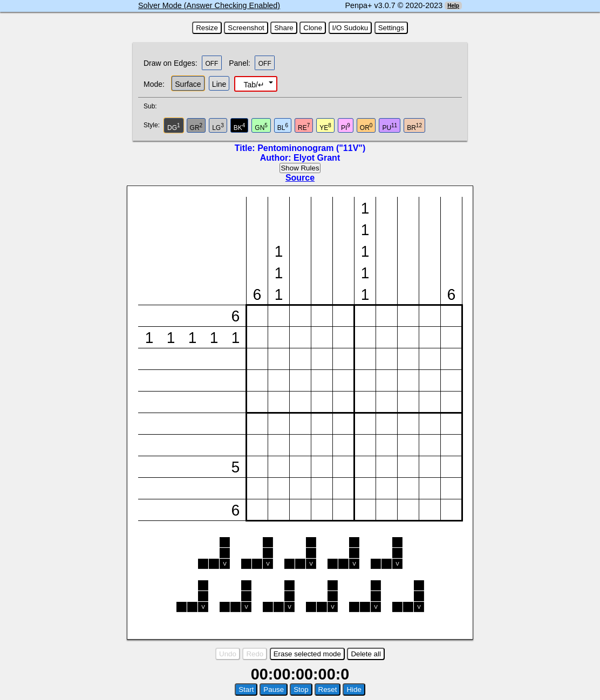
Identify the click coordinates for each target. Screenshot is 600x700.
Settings (391, 28)
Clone (313, 28)
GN (261, 127)
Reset (328, 689)
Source (300, 178)
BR (414, 127)
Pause (274, 689)
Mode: (154, 84)
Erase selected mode (307, 654)
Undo (228, 654)
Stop (301, 689)
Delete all (366, 654)
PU (390, 127)
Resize (207, 28)
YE (325, 127)
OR (366, 127)
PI (346, 127)
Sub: (153, 106)
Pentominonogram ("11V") (311, 148)
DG (174, 127)
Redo (255, 654)
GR (196, 127)
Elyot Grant (317, 158)
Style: (153, 125)
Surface (188, 84)
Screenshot (246, 28)
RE (304, 127)
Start (246, 689)
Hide (354, 689)
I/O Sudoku (350, 28)
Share (284, 28)
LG (218, 127)
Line (219, 84)
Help (453, 6)
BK (240, 127)
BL (283, 127)
